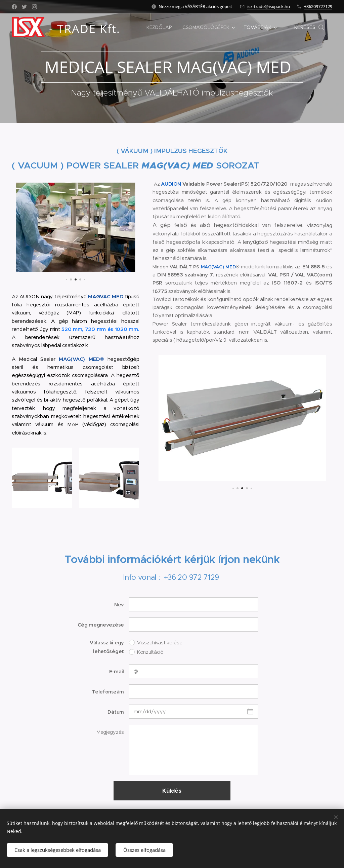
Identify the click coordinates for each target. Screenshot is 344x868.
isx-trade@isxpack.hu (269, 6)
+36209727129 (318, 6)
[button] (309, 27)
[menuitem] (160, 27)
